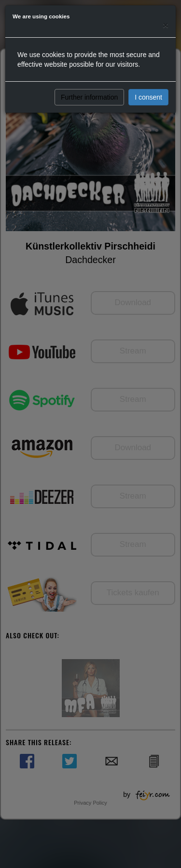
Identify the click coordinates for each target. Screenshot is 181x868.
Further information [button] (89, 97)
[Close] (166, 25)
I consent (148, 97)
